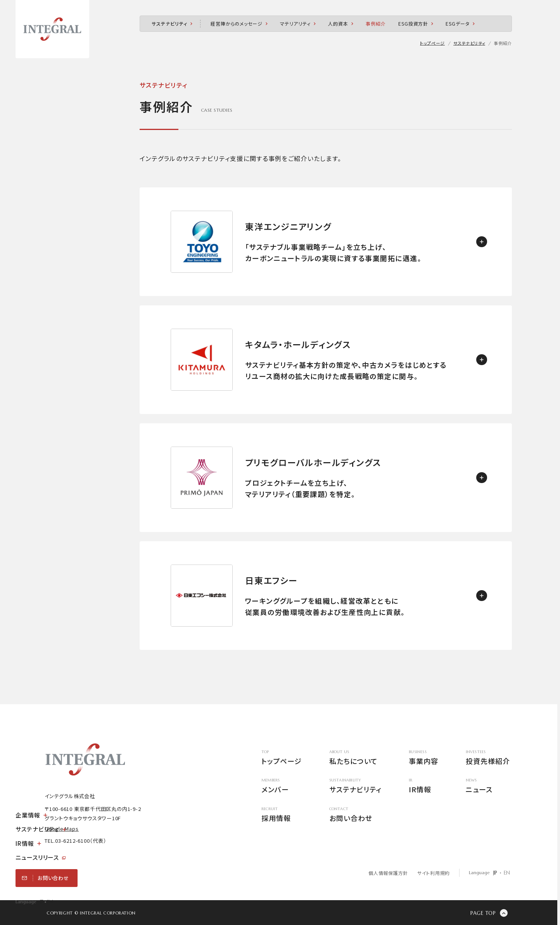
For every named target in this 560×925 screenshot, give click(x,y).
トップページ (282, 758)
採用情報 (282, 815)
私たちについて (355, 758)
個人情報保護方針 (388, 873)
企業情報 (31, 815)
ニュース (487, 786)
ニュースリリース (41, 857)
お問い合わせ (355, 815)
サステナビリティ (41, 829)
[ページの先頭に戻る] (489, 913)
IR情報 (28, 843)
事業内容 (423, 758)
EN (50, 902)
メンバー (282, 786)
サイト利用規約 (433, 873)
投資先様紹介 (487, 758)
